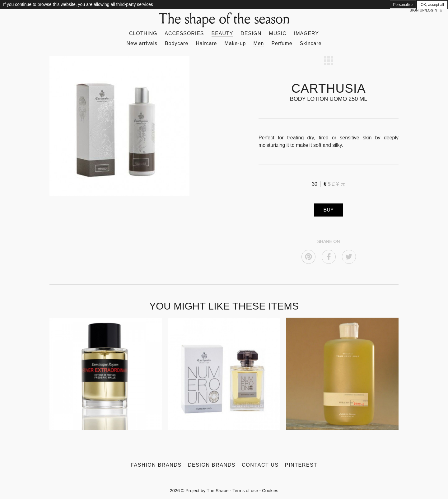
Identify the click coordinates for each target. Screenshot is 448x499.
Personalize (403, 5)
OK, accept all (432, 5)
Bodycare (177, 43)
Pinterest (301, 465)
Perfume (282, 43)
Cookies (270, 491)
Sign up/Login (424, 10)
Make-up (235, 43)
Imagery (306, 33)
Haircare (206, 43)
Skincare (311, 43)
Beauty (222, 33)
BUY (329, 210)
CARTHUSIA (328, 88)
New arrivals (142, 43)
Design (251, 33)
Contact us (260, 465)
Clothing (143, 33)
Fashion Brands (156, 465)
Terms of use (245, 491)
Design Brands (212, 465)
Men (259, 43)
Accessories (184, 33)
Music (278, 33)
